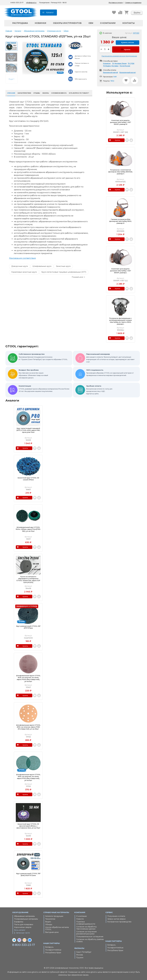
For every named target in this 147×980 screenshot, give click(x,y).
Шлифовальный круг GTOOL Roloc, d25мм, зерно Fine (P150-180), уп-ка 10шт (28, 529)
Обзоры (49, 924)
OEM (91, 23)
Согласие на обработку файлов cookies (90, 940)
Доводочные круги (20, 266)
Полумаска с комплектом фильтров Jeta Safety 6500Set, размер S (120, 172)
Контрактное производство (119, 922)
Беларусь (49, 947)
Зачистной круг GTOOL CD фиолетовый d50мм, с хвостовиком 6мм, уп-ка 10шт (28, 826)
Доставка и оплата (116, 3)
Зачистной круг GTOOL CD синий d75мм (28, 479)
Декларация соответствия (22, 258)
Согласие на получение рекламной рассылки (86, 933)
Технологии (50, 919)
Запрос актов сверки (116, 919)
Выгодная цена (52, 932)
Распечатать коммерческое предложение (119, 56)
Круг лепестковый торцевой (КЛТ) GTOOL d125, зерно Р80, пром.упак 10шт (28, 430)
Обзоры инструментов (67, 23)
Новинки (40, 23)
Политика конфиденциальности (86, 923)
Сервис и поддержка (133, 3)
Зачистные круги (63, 266)
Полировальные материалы (26, 919)
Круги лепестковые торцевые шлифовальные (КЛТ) (64, 272)
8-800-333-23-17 (17, 3)
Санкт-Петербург (84, 952)
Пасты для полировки (24, 924)
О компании (108, 23)
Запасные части (23, 933)
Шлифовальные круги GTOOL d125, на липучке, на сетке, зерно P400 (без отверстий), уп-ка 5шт (28, 678)
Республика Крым (53, 953)
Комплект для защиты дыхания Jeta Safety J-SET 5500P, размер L (121, 271)
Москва (80, 955)
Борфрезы (19, 922)
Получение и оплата (116, 916)
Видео (48, 922)
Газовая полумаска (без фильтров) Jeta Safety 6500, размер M (120, 221)
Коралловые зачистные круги (24, 272)
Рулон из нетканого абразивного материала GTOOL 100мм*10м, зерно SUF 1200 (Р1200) (28, 580)
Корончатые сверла (23, 927)
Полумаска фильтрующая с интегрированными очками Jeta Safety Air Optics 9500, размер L (120, 321)
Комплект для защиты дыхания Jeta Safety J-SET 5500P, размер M (121, 122)
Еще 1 (11, 79)
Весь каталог (20, 930)
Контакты (129, 23)
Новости (80, 919)
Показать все (77, 277)
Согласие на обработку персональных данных (86, 928)
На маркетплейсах (53, 950)
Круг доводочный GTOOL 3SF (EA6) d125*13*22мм (28, 874)
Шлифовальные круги (42, 266)
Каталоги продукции (54, 916)
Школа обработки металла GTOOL (57, 928)
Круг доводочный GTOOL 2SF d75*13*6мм (28, 627)
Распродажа (20, 23)
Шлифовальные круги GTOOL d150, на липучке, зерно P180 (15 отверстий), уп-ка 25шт (28, 727)
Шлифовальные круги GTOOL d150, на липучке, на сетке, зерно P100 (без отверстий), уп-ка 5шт (28, 777)
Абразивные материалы (24, 916)
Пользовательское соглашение (90, 937)
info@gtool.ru (31, 3)
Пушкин (80, 958)
